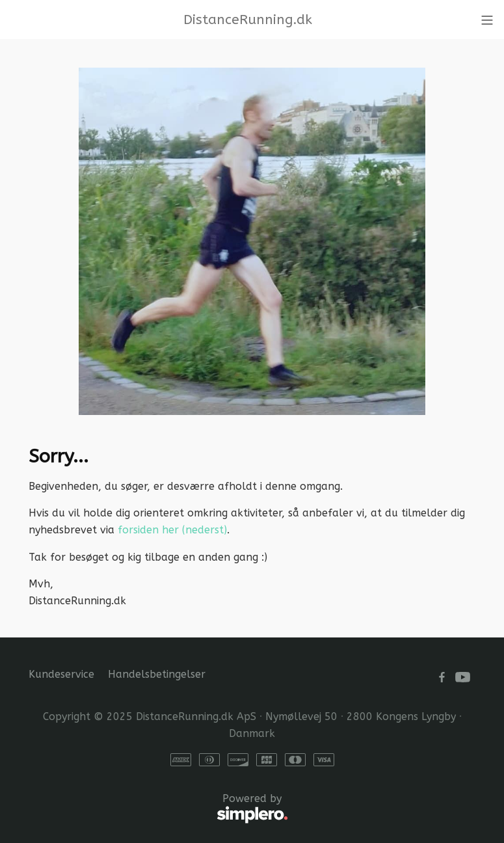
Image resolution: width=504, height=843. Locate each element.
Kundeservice (61, 674)
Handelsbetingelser (157, 674)
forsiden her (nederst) (172, 530)
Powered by (158, 809)
